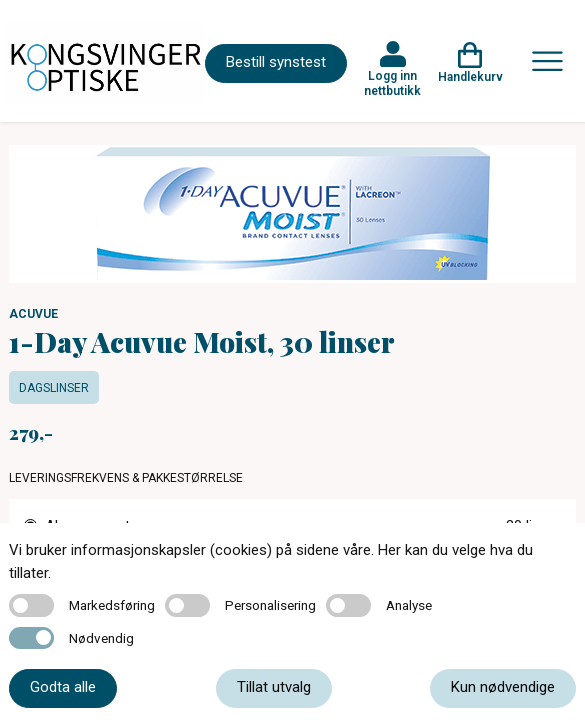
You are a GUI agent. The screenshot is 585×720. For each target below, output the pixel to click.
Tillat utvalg (274, 687)
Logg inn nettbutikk (392, 83)
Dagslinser (54, 388)
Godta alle (63, 687)
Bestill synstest (276, 62)
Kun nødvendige (503, 687)
